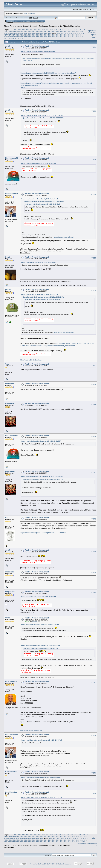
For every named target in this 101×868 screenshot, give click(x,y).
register (32, 14)
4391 (62, 35)
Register (35, 21)
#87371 (93, 472)
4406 (42, 37)
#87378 (93, 736)
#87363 (93, 159)
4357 (6, 33)
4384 (34, 35)
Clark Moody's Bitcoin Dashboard (31, 360)
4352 (66, 31)
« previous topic (92, 32)
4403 (30, 37)
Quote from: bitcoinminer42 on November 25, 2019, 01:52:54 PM (42, 477)
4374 (74, 33)
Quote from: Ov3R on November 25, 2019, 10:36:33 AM (39, 163)
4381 (22, 35)
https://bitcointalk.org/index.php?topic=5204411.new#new (43, 533)
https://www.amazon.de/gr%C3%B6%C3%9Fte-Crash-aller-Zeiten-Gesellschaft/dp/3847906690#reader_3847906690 (57, 344)
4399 (14, 37)
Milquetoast (10, 592)
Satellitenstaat (11, 772)
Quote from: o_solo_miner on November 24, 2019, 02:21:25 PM (41, 797)
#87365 (93, 258)
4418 (10, 38)
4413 (70, 37)
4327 (48, 30)
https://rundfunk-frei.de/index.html (31, 731)
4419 (14, 38)
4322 (28, 30)
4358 (10, 33)
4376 (82, 33)
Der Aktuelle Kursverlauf (70, 26)
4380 (18, 35)
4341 (22, 31)
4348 (50, 31)
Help (16, 21)
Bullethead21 (11, 403)
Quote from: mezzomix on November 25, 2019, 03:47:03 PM (40, 625)
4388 (50, 35)
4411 (62, 37)
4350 (58, 31)
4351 (62, 31)
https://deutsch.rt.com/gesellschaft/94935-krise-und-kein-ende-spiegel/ (48, 73)
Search (22, 21)
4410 (58, 37)
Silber (8, 518)
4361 (22, 33)
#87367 (93, 365)
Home (10, 21)
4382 (26, 35)
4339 (14, 31)
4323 (32, 30)
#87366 (93, 290)
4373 (71, 33)
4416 (82, 37)
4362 (26, 33)
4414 (74, 37)
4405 (38, 37)
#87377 (93, 682)
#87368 (93, 385)
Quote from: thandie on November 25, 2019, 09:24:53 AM (39, 199)
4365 (38, 33)
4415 (78, 37)
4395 (78, 35)
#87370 (93, 437)
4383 (30, 35)
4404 (34, 37)
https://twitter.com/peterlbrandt (64, 237)
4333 (71, 30)
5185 (20, 38)
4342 (26, 31)
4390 (58, 35)
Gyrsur (8, 289)
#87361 (93, 47)
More (42, 21)
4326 (44, 30)
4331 (63, 30)
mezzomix (10, 384)
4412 (66, 37)
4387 (46, 35)
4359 (14, 33)
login (26, 14)
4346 (42, 31)
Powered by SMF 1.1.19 (38, 864)
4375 (78, 33)
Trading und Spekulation (48, 26)
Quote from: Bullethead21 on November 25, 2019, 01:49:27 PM (41, 441)
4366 (42, 33)
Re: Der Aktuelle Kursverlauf (37, 46)
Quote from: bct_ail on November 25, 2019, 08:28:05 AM (42, 204)
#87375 (93, 593)
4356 (82, 31)
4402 (26, 37)
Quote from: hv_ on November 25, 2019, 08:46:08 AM (38, 51)
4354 (74, 31)
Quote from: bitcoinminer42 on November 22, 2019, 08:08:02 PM (43, 118)
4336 (83, 30)
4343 (30, 31)
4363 (30, 33)
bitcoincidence (12, 194)
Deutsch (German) (30, 26)
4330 (59, 30)
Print (94, 37)
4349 (54, 31)
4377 (6, 35)
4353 (70, 31)
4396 (82, 35)
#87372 (93, 519)
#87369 (93, 405)
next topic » (93, 34)
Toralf (8, 364)
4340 (18, 31)
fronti (8, 257)
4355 (78, 31)
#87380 (93, 793)
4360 (18, 33)
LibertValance (11, 681)
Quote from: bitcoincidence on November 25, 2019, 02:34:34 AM (42, 740)
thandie (35, 621)
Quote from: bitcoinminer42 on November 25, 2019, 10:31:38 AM (42, 115)
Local (19, 26)
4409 (54, 37)
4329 (56, 30)
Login (28, 21)
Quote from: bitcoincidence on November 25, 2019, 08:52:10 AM (43, 202)
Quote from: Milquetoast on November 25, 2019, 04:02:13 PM (41, 646)
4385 (38, 35)
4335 (79, 30)
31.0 (31, 18)
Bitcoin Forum (10, 26)
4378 (10, 35)
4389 (54, 35)
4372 (66, 33)
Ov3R (8, 46)
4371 (62, 33)
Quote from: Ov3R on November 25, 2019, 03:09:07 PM (39, 597)
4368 (50, 33)
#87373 (93, 551)
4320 (20, 30)
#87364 (93, 195)
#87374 (93, 573)
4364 (34, 33)
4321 (24, 30)
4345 (38, 31)
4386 (42, 35)
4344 (34, 31)
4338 (10, 31)
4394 (74, 35)
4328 (52, 30)
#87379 (93, 773)
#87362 (93, 111)
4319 (16, 30)
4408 (50, 37)
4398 (10, 37)
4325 (40, 30)
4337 (6, 31)
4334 (75, 30)
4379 (14, 35)
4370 (59, 33)
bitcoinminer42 (12, 158)
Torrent (35, 18)
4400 (18, 37)
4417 (6, 38)
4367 (46, 33)
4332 (68, 30)
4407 (46, 37)
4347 (46, 31)
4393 (70, 35)
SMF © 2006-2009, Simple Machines (59, 864)
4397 (6, 37)
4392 (66, 35)
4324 (36, 30)
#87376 (93, 620)
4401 (22, 37)
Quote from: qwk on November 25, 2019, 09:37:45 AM (38, 262)
